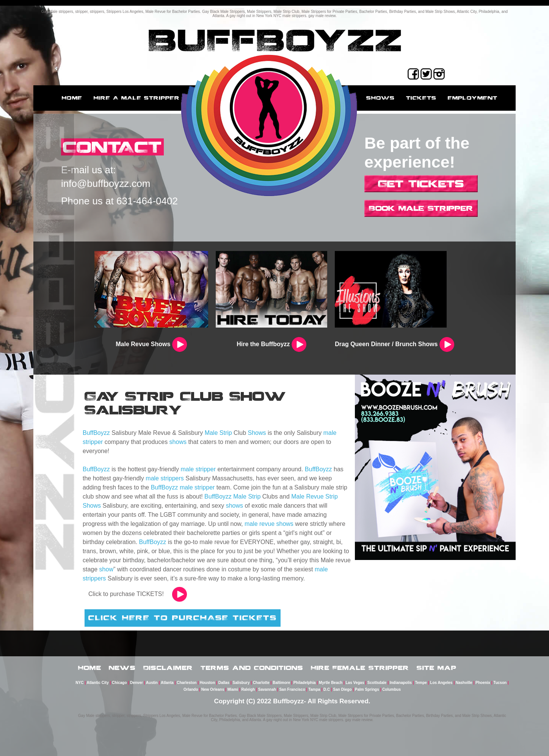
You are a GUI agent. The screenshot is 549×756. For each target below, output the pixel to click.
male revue (260, 524)
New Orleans (213, 689)
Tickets (421, 98)
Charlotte (261, 683)
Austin (152, 683)
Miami (233, 689)
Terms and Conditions (252, 668)
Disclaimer (168, 668)
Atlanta (167, 683)
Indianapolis (401, 683)
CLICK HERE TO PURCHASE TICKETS (183, 618)
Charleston (187, 683)
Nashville (464, 683)
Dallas (224, 683)
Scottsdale (377, 683)
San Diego (343, 689)
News (122, 668)
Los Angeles (441, 683)
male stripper (198, 469)
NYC (79, 683)
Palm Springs (367, 689)
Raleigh (248, 689)
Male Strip (218, 433)
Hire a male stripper (137, 98)
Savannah (267, 689)
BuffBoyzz (96, 433)
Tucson (500, 683)
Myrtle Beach (331, 683)
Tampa (314, 689)
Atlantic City (97, 683)
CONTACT (112, 147)
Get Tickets (421, 184)
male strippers (165, 478)
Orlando (191, 689)
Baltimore (281, 683)
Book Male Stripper (421, 208)
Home (72, 98)
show (106, 569)
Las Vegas (355, 683)
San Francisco (292, 689)
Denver (136, 683)
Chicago (119, 683)
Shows (380, 98)
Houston (208, 683)
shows (178, 442)
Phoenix (483, 683)
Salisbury (241, 683)
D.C (327, 689)
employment (473, 98)
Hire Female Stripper (360, 668)
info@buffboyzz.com (106, 184)
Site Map (437, 668)
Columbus (391, 689)
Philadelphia (305, 683)
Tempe (421, 683)
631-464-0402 (147, 201)
